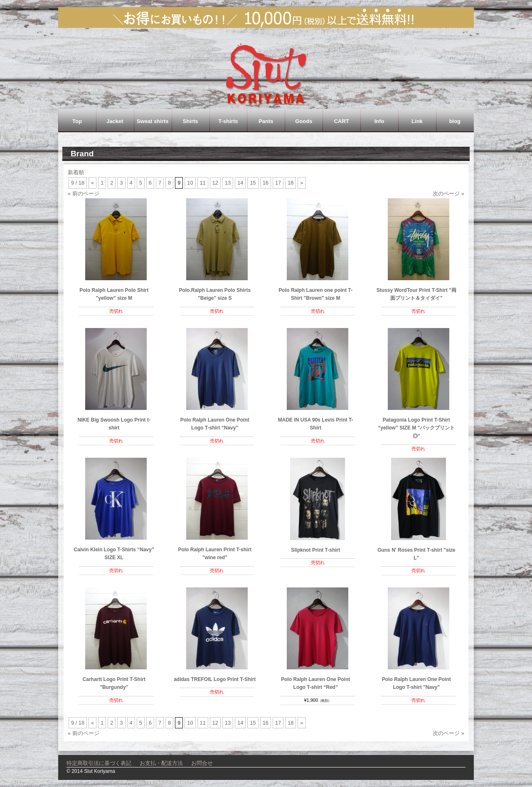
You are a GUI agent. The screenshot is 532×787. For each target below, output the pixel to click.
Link (417, 121)
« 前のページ (84, 194)
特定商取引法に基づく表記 (99, 763)
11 (203, 183)
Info (379, 121)
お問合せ (202, 763)
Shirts (191, 121)
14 (240, 183)
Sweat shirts (153, 121)
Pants (266, 121)
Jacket (115, 121)
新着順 (76, 172)
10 (190, 183)
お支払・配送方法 (161, 763)
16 (266, 183)
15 (253, 183)
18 (291, 183)
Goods (304, 121)
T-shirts (228, 121)
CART (342, 121)
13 (228, 183)
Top (77, 121)
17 (278, 183)
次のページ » (448, 194)
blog (455, 121)
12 (215, 183)
